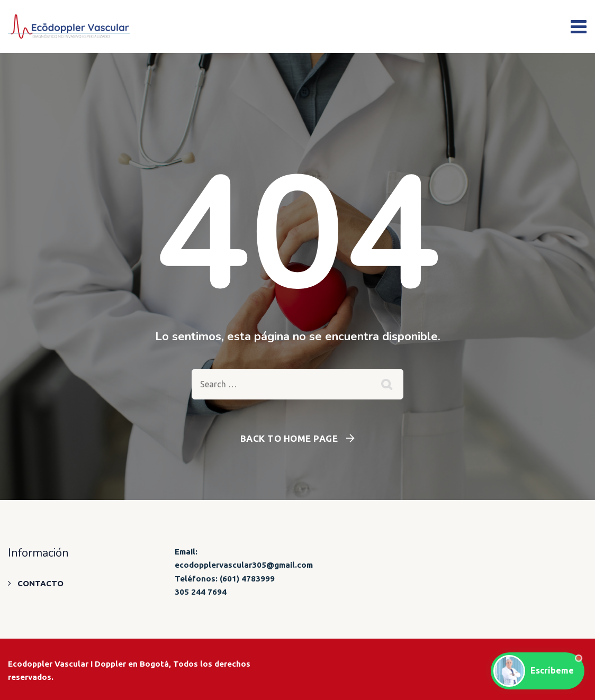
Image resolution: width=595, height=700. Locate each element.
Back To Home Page (289, 438)
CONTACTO (40, 583)
